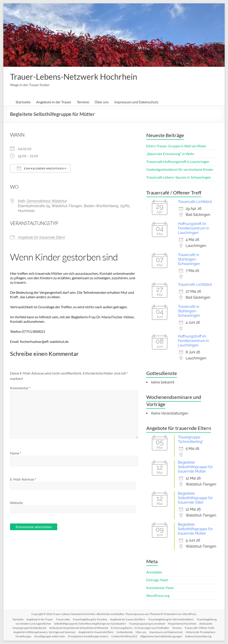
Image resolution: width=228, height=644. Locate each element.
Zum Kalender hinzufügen (40, 168)
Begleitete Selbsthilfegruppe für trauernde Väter (195, 498)
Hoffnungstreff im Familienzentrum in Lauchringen (193, 228)
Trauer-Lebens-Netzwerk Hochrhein (74, 77)
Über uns (102, 102)
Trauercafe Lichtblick (195, 202)
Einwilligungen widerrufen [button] (50, 636)
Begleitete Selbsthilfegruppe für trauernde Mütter (195, 467)
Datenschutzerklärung (198, 636)
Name (16, 453)
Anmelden (154, 572)
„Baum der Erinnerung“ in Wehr (170, 154)
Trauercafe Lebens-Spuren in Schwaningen (179, 177)
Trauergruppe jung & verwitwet (147, 624)
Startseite (23, 102)
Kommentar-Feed (160, 588)
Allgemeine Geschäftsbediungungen (161, 636)
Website (16, 503)
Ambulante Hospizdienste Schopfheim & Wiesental (79, 628)
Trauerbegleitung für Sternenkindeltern (171, 619)
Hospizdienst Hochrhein (182, 624)
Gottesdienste (125, 632)
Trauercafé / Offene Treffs (199, 628)
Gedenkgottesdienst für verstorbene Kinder (180, 169)
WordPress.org (158, 595)
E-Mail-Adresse (23, 479)
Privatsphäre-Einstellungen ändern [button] (88, 636)
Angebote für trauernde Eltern (42, 237)
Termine (83, 102)
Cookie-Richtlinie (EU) (124, 636)
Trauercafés (63, 619)
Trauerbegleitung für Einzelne (90, 619)
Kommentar (20, 388)
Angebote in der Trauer (54, 102)
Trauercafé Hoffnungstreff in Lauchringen (178, 162)
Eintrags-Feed (157, 580)
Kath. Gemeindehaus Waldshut (42, 201)
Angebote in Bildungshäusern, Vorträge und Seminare (44, 632)
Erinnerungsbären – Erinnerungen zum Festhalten (140, 628)
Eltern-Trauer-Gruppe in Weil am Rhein (176, 146)
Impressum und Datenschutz (136, 102)
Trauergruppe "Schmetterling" (191, 439)
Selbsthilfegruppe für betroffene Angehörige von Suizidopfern (90, 624)
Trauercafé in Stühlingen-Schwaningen (189, 259)
